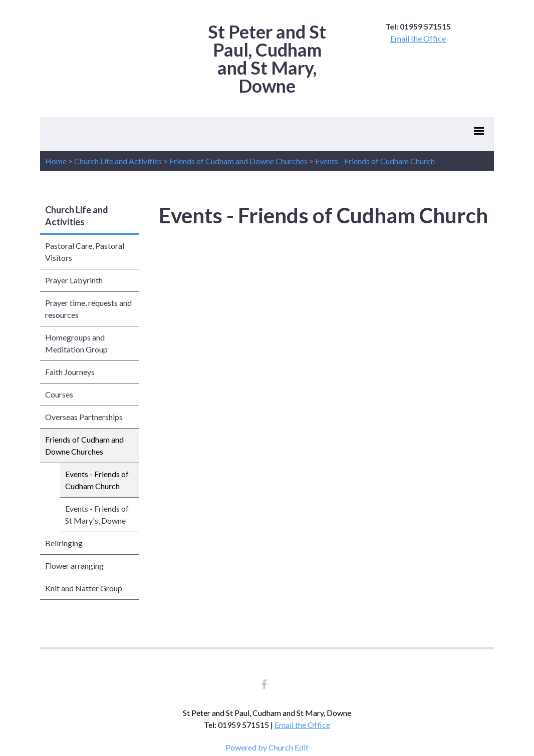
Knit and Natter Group (84, 588)
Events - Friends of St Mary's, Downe (97, 514)
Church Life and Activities (118, 161)
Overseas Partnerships (84, 417)
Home (56, 161)
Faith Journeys (70, 372)
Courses (59, 394)
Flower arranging (74, 565)
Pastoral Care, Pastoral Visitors (85, 252)
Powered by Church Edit (267, 747)
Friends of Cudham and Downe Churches (238, 161)
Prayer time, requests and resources (88, 309)
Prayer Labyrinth (74, 280)
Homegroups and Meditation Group (76, 343)
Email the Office (418, 38)
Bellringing (64, 543)
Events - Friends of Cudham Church (375, 161)
